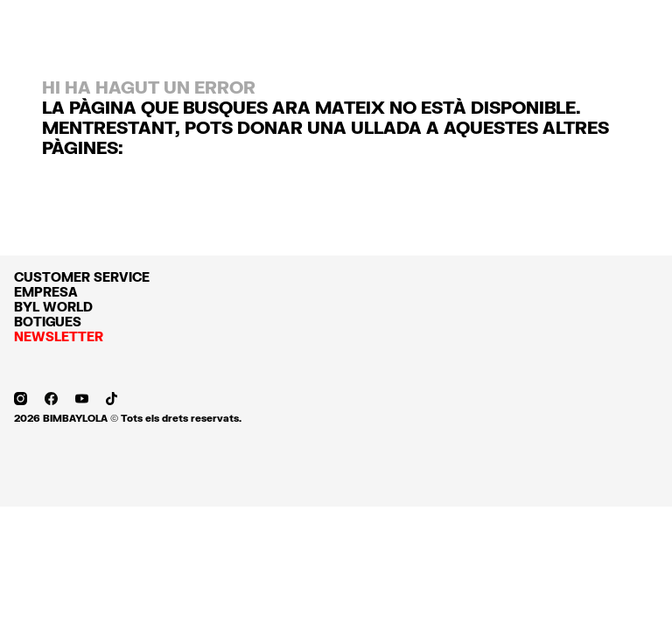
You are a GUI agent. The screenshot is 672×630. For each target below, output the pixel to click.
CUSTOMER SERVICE (82, 277)
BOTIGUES (48, 322)
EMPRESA (46, 292)
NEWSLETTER (59, 336)
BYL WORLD (53, 307)
